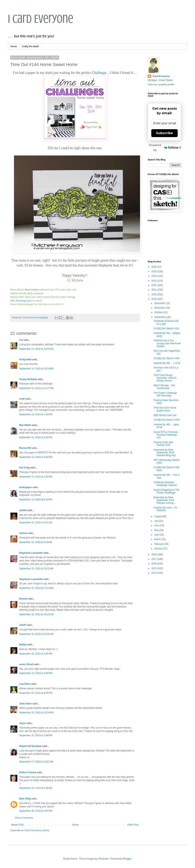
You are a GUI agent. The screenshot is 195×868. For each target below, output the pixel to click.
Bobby (23, 645)
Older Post (133, 825)
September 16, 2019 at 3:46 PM (36, 735)
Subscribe (164, 133)
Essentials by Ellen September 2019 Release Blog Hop (165, 453)
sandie (23, 510)
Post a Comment (24, 818)
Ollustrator (104, 859)
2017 (154, 559)
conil (22, 399)
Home (14, 46)
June (157, 525)
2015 (154, 568)
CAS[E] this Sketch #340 (167, 358)
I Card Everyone (41, 19)
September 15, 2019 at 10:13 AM (36, 588)
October (159, 312)
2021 (154, 290)
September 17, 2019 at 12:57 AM (36, 762)
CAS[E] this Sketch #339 (167, 420)
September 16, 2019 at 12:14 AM (36, 713)
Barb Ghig (25, 799)
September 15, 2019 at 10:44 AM (36, 634)
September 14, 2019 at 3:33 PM (36, 437)
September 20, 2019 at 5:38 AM (36, 788)
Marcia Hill (25, 448)
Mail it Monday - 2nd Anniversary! (164, 387)
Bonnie (23, 599)
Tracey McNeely (28, 379)
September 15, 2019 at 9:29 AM (36, 542)
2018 (154, 555)
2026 (154, 267)
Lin (21, 340)
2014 (154, 573)
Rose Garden (32, 289)
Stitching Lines (24, 301)
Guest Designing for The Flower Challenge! (166, 491)
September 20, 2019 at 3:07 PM (36, 811)
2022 (154, 285)
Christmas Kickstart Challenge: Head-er (165, 484)
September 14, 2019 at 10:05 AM (36, 349)
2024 (154, 276)
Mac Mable (25, 425)
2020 (154, 295)
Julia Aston (25, 704)
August (158, 516)
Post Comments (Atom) (37, 830)
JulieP (23, 625)
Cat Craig (24, 468)
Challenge (99, 73)
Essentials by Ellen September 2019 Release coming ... (165, 500)
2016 (154, 564)
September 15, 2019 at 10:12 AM (36, 569)
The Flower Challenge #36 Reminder (165, 394)
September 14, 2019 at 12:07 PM (36, 388)
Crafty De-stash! (30, 46)
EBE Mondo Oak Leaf (165, 415)
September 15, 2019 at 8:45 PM (36, 693)
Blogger (127, 859)
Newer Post (17, 825)
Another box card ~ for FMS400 (165, 509)
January (159, 549)
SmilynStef (25, 360)
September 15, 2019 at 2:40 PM (36, 654)
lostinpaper (26, 487)
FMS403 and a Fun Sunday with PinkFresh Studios (167, 343)
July (157, 521)
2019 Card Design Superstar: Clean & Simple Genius (165, 378)
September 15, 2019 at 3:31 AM (36, 522)
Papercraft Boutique (30, 746)
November (160, 308)
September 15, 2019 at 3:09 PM (36, 673)
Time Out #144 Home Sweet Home (165, 409)
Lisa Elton (25, 684)
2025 (154, 271)
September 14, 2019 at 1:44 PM (36, 414)
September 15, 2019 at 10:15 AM (36, 614)
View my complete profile (161, 85)
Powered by (165, 147)
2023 (154, 281)
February (159, 544)
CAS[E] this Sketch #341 (167, 329)
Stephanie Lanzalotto (31, 553)
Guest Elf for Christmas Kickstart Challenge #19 (166, 435)
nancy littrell (26, 664)
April (157, 535)
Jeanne (23, 533)
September (160, 317)
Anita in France (28, 772)
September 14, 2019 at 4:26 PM (36, 477)
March (158, 539)
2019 (154, 299)
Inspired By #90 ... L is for (167, 363)
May (157, 530)
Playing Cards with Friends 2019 (163, 444)
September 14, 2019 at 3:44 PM (36, 457)
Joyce (22, 723)
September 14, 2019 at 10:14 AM (36, 369)
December (160, 303)
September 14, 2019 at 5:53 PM (36, 500)
